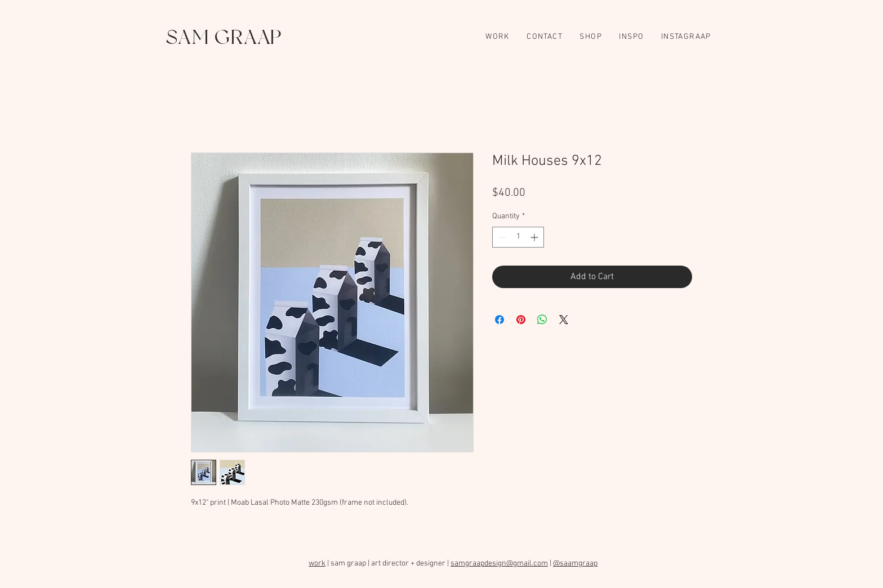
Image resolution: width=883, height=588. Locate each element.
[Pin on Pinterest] (521, 320)
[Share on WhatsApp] (542, 320)
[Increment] (535, 237)
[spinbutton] (518, 237)
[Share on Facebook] (500, 320)
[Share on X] (564, 320)
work (317, 564)
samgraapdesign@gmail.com (499, 564)
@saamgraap (575, 564)
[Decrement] (501, 237)
